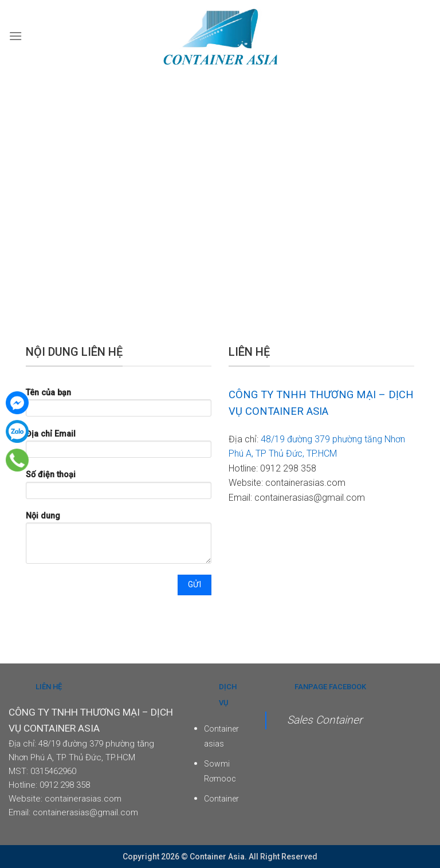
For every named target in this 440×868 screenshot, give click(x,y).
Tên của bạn (119, 406)
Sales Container (325, 720)
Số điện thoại (119, 488)
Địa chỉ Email (119, 447)
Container (221, 799)
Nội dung (119, 541)
